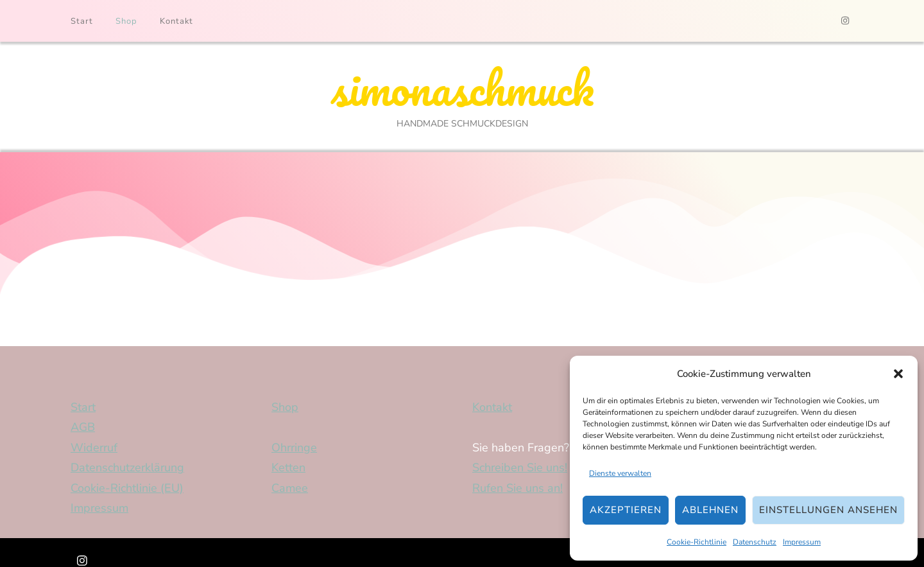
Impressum (802, 542)
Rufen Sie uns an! (518, 489)
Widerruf (94, 449)
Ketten (288, 469)
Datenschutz (755, 542)
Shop (126, 21)
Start (82, 21)
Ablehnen (710, 510)
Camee (290, 489)
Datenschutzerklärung (127, 469)
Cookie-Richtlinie (697, 542)
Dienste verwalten (620, 473)
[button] (898, 374)
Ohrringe (294, 449)
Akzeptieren (626, 510)
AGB (83, 429)
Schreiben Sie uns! (520, 469)
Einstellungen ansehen (828, 510)
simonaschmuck (462, 89)
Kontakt (176, 21)
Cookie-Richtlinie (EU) (127, 489)
